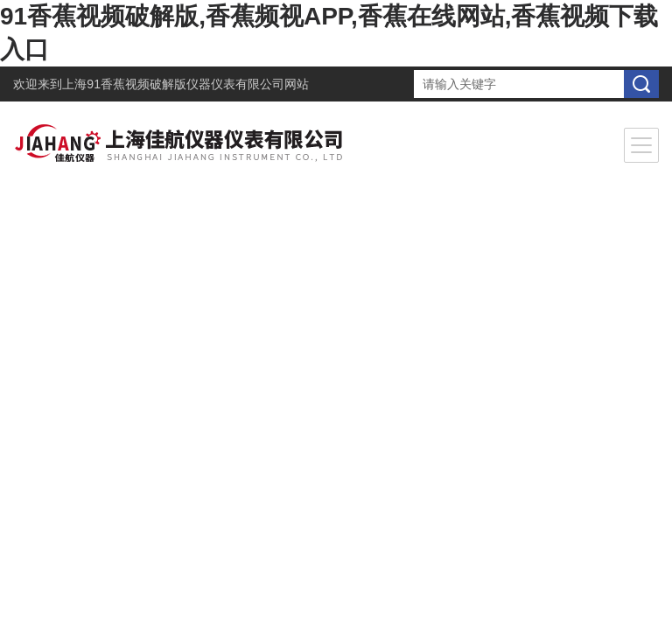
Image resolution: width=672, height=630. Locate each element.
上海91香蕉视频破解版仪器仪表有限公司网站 (185, 84)
